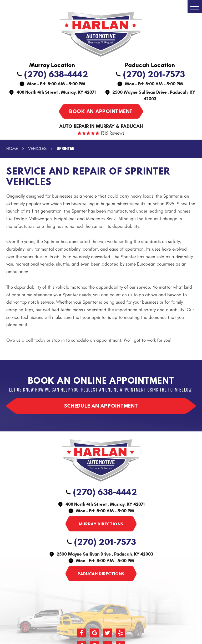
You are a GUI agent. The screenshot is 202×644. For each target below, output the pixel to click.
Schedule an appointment (101, 406)
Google (95, 633)
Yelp (120, 633)
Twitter (108, 633)
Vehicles (37, 149)
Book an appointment (101, 111)
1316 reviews (113, 133)
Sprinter (65, 148)
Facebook (82, 633)
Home (12, 149)
